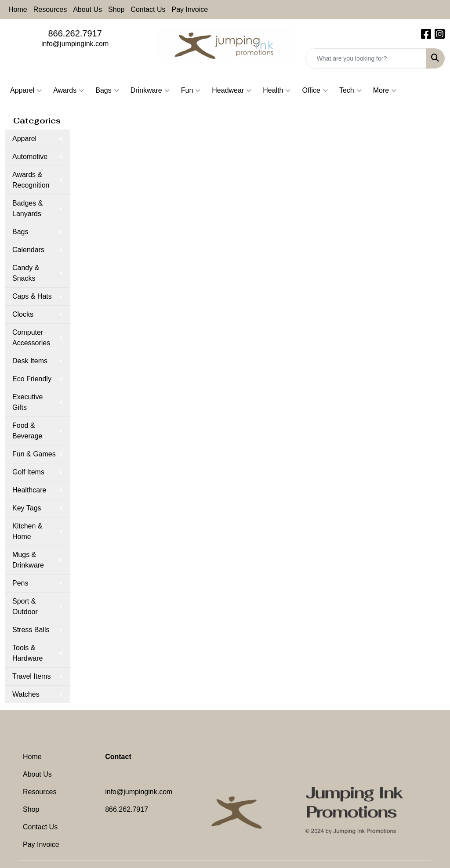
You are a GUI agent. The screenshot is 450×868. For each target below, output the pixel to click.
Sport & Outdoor (25, 606)
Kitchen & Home (27, 531)
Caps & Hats (32, 296)
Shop (116, 9)
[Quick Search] (366, 58)
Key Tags (27, 508)
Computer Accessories (31, 338)
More (385, 90)
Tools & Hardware (27, 653)
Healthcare (29, 490)
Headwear (232, 90)
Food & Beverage (27, 431)
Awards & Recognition (31, 180)
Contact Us (148, 9)
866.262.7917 (75, 33)
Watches (26, 694)
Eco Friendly (32, 379)
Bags (107, 90)
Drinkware (150, 90)
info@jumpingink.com (75, 44)
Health (277, 90)
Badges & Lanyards (27, 208)
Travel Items (31, 676)
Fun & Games (34, 454)
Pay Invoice (190, 9)
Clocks (23, 314)
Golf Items (28, 472)
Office (315, 90)
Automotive (30, 157)
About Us (87, 9)
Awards (69, 90)
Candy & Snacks (26, 273)
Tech (350, 90)
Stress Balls (31, 630)
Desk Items (30, 361)
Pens (20, 583)
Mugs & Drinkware (28, 560)
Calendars (28, 250)
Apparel (26, 90)
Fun (191, 90)
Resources (50, 9)
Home (18, 9)
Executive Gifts (27, 402)
